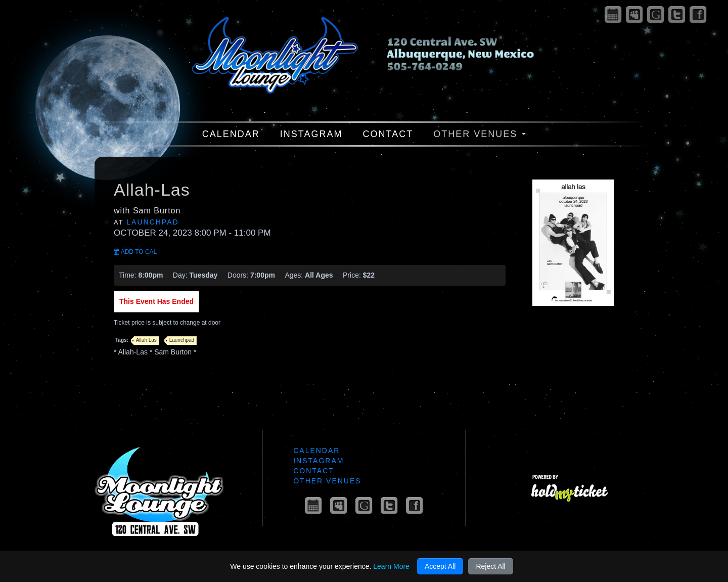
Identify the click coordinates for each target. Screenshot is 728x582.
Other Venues (480, 134)
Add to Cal (135, 252)
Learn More (391, 566)
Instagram (311, 134)
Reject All (490, 566)
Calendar (231, 134)
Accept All (440, 566)
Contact (388, 134)
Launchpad (152, 222)
